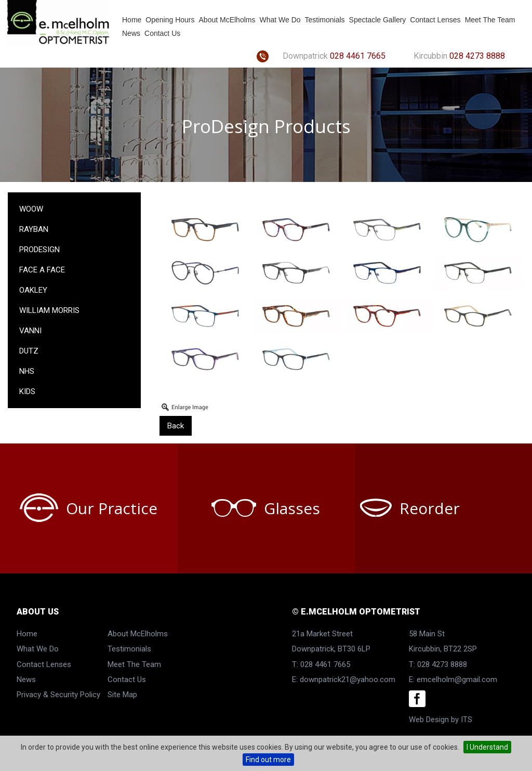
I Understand (487, 747)
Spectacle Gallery (378, 20)
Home (132, 20)
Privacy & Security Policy (58, 695)
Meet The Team (490, 20)
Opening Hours (170, 20)
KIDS (27, 391)
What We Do (280, 20)
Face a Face (42, 270)
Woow (31, 209)
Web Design (429, 720)
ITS (467, 720)
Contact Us (162, 33)
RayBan (34, 229)
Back (176, 426)
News (131, 33)
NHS (27, 371)
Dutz (29, 351)
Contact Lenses (435, 20)
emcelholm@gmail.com (457, 679)
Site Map (122, 695)
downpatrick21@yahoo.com (348, 679)
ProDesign (39, 250)
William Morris (49, 310)
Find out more (268, 760)
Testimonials (325, 20)
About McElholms (227, 20)
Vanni (30, 331)
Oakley (33, 290)
